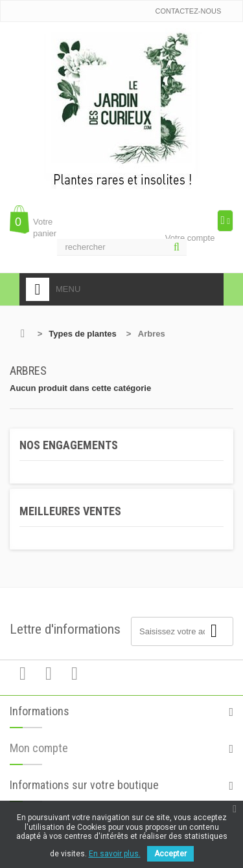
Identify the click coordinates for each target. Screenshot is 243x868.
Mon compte (39, 752)
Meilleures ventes (70, 511)
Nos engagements (69, 445)
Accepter (170, 854)
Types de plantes (83, 334)
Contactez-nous (188, 11)
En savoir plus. (115, 854)
